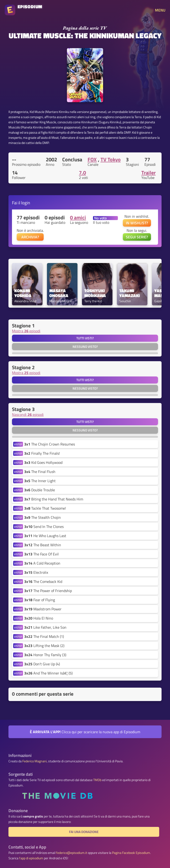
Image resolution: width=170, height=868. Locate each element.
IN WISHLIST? (137, 223)
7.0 (82, 173)
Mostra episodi (26, 331)
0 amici (78, 217)
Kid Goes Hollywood (43, 462)
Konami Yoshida (23, 293)
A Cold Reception (42, 563)
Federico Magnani (35, 761)
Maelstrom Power (43, 609)
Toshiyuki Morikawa (95, 293)
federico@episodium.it (72, 853)
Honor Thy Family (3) (45, 655)
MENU (160, 10)
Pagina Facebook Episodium (131, 853)
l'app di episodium (31, 858)
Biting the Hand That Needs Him (54, 499)
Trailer (149, 173)
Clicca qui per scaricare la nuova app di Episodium (85, 732)
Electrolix (36, 572)
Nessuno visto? (85, 347)
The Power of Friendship (48, 591)
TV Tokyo (111, 159)
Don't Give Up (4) (42, 664)
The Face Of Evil (41, 554)
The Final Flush (40, 472)
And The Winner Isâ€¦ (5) (48, 673)
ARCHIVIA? (30, 237)
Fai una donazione (84, 832)
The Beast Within (43, 545)
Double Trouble (40, 490)
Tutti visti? (85, 338)
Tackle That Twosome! (45, 508)
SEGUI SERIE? (137, 237)
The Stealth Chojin (42, 517)
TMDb (97, 780)
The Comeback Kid (43, 581)
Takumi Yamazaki (129, 293)
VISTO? (18, 444)
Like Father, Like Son (45, 627)
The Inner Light (40, 481)
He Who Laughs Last (45, 536)
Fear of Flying (40, 600)
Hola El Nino (39, 618)
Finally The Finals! (42, 453)
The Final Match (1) (44, 636)
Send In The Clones (44, 527)
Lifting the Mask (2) (44, 646)
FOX (92, 159)
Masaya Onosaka (59, 293)
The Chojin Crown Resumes (50, 444)
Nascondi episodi (28, 415)
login (26, 203)
